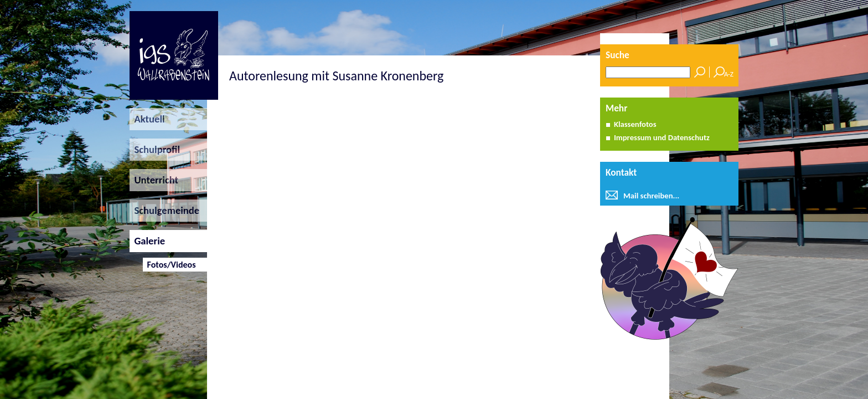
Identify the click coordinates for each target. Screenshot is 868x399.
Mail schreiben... (651, 196)
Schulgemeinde (164, 210)
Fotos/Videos (169, 265)
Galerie (147, 241)
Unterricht (154, 180)
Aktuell (147, 119)
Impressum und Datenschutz (662, 137)
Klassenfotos (635, 124)
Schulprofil (155, 149)
